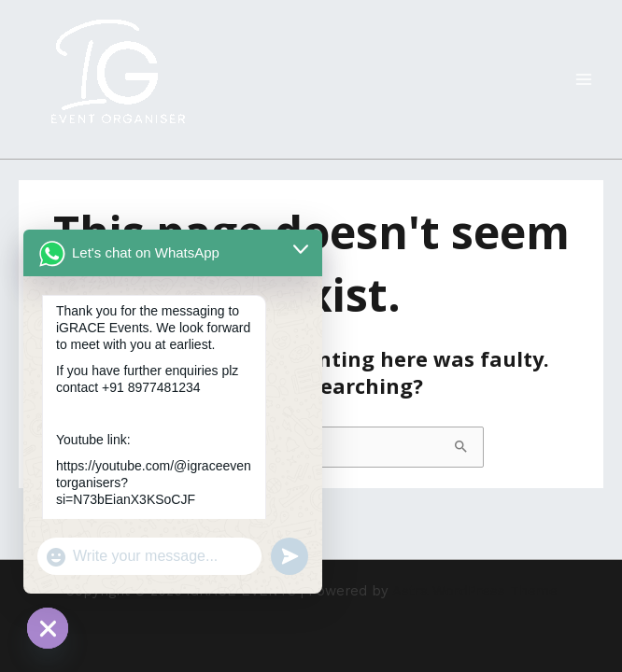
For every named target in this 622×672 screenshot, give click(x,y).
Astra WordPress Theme (475, 591)
